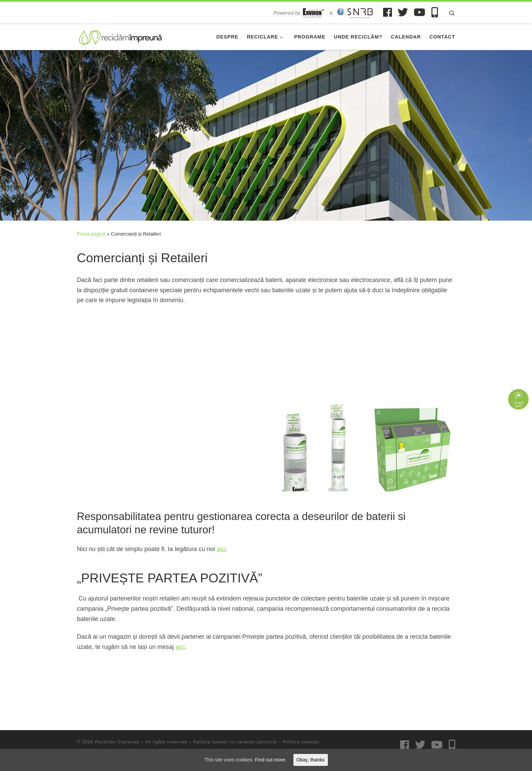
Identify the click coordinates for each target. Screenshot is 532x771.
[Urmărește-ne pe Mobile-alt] (435, 12)
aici (221, 549)
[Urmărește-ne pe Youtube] (420, 12)
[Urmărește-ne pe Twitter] (403, 12)
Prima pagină (91, 234)
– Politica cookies (298, 742)
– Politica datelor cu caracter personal (232, 742)
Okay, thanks (312, 759)
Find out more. (271, 759)
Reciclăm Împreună (117, 742)
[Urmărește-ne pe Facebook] (387, 12)
